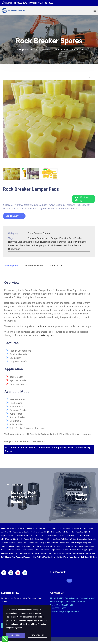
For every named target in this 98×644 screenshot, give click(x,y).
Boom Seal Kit (52, 528)
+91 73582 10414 (20, 3)
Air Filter (40, 557)
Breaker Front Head (51, 543)
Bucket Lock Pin (47, 553)
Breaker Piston (71, 539)
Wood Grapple (82, 550)
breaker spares (46, 335)
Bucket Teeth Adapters (14, 557)
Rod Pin (9, 539)
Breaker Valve (84, 546)
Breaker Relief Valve (35, 543)
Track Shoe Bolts (72, 535)
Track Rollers (53, 532)
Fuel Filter (48, 557)
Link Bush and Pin (32, 535)
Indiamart (42, 326)
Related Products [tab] (34, 266)
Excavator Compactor (30, 550)
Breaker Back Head (67, 543)
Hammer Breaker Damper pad (24, 242)
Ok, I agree (16, 635)
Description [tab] (12, 266)
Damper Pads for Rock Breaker (66, 238)
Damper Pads (7, 546)
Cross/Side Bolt (41, 539)
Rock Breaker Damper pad (33, 245)
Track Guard (80, 532)
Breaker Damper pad (39, 238)
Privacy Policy (37, 635)
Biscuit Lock (18, 539)
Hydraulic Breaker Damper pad (56, 242)
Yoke (41, 535)
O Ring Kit (57, 553)
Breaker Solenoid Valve (18, 543)
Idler (73, 532)
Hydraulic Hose (34, 553)
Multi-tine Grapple (46, 550)
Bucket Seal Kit (64, 528)
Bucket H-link (67, 553)
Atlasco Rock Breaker (26, 528)
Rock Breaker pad (57, 245)
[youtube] (18, 573)
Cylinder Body (62, 546)
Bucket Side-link (79, 553)
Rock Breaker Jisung (9, 528)
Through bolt (29, 539)
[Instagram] (11, 573)
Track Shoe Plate (51, 535)
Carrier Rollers (64, 532)
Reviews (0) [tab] (56, 266)
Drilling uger (13, 553)
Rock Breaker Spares (39, 233)
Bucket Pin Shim (91, 557)
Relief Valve (68, 557)
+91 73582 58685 (45, 3)
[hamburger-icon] (69, 581)
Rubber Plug (73, 546)
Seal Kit (5, 543)
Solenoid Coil (79, 557)
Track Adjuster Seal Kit (21, 532)
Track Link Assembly (39, 532)
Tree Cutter (23, 553)
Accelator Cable (30, 557)
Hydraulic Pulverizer (14, 550)
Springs (61, 535)
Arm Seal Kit (40, 528)
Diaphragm (28, 546)
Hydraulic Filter (58, 557)
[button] (90, 78)
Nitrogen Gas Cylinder (83, 543)
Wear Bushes (18, 546)
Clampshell (58, 550)
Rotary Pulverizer (69, 550)
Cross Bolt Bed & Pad (56, 539)
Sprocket (20, 535)
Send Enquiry (14, 216)
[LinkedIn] (25, 573)
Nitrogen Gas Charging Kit (87, 539)
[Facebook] (4, 573)
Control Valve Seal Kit (79, 528)
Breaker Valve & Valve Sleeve (45, 546)
